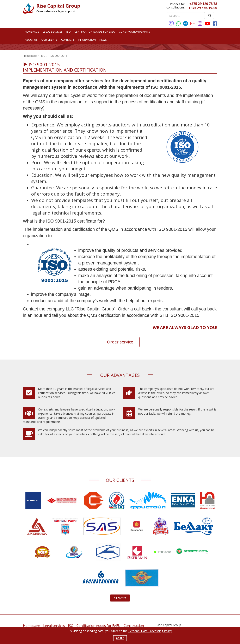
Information (87, 40)
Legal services (53, 32)
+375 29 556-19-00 (203, 8)
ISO (69, 32)
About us (31, 40)
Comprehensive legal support (56, 11)
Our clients (49, 40)
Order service (120, 342)
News (103, 40)
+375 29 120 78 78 (203, 4)
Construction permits (134, 32)
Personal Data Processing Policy (150, 631)
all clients (120, 598)
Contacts (68, 40)
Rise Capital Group (58, 6)
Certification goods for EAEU (95, 32)
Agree (120, 638)
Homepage (32, 32)
